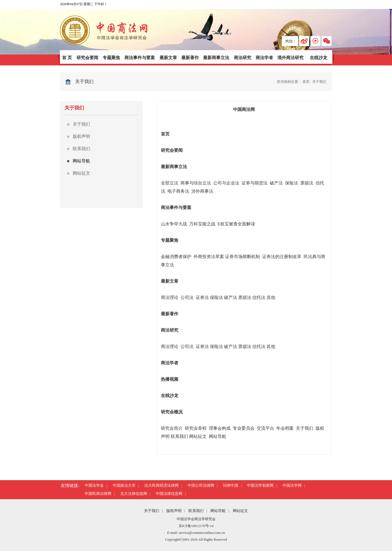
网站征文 (198, 436)
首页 (306, 82)
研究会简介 (172, 428)
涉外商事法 (202, 191)
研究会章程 (196, 428)
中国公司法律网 (201, 485)
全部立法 (170, 183)
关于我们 (319, 82)
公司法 (188, 297)
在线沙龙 (318, 58)
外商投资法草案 (209, 257)
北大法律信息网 (134, 494)
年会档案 (285, 428)
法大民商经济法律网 (161, 485)
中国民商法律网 (98, 494)
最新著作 (190, 58)
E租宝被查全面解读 (236, 224)
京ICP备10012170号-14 (196, 526)
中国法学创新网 (260, 485)
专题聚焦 (111, 58)
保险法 (292, 183)
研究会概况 (172, 412)
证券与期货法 (255, 183)
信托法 (259, 297)
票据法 (307, 183)
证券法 (202, 297)
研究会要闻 (87, 58)
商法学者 (264, 58)
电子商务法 (178, 191)
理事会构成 (220, 428)
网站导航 (218, 436)
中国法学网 (292, 485)
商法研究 (243, 58)
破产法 (276, 183)
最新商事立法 (216, 58)
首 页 (67, 58)
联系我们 (179, 436)
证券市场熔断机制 (243, 257)
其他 (271, 297)
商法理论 (170, 297)
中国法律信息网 (169, 494)
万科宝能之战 (203, 224)
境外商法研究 (290, 58)
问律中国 (231, 485)
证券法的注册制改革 (282, 257)
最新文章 (168, 58)
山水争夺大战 (174, 224)
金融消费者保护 (176, 257)
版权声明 (174, 511)
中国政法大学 (124, 485)
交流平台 (265, 428)
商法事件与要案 (140, 58)
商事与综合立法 (196, 183)
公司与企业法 (226, 183)
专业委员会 (244, 428)
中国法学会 (94, 485)
